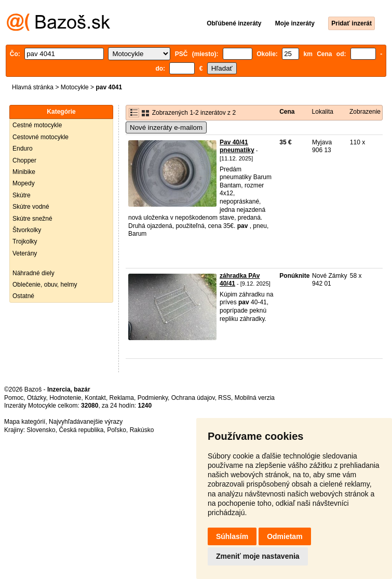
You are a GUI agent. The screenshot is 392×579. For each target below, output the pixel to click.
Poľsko (117, 430)
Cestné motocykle (37, 125)
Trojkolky (25, 241)
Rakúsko (142, 430)
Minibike (24, 172)
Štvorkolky (27, 230)
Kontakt (95, 398)
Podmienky (153, 398)
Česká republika (81, 430)
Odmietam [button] (285, 536)
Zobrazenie (365, 112)
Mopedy (24, 183)
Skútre (22, 195)
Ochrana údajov (193, 398)
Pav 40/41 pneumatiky (237, 146)
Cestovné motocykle (40, 137)
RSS (225, 398)
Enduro (23, 149)
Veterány (25, 253)
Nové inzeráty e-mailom (166, 127)
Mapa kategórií (25, 422)
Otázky (36, 398)
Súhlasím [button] (232, 536)
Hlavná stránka (33, 87)
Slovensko (41, 430)
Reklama (122, 398)
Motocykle (75, 87)
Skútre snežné (32, 219)
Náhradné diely (33, 273)
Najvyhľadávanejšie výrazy (86, 422)
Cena (287, 112)
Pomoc (14, 398)
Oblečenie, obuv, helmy (45, 285)
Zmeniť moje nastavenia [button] (258, 556)
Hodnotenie (65, 398)
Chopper (24, 160)
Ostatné (23, 296)
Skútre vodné (31, 207)
